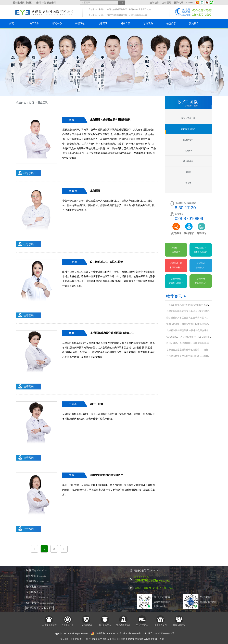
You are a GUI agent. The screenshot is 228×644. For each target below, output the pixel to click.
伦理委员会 (42, 603)
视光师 (188, 183)
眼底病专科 (188, 140)
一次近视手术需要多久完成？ (201, 250)
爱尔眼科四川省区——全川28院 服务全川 (34, 3)
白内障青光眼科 (188, 129)
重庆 (100, 639)
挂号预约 (29, 173)
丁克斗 (73, 404)
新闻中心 (57, 23)
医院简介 (37, 570)
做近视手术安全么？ (176, 250)
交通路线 (35, 592)
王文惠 (73, 262)
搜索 (121, 3)
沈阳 (141, 639)
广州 (91, 639)
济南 (137, 639)
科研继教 (80, 23)
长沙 (77, 639)
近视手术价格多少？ (201, 265)
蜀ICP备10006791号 (132, 633)
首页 (11, 23)
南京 (114, 639)
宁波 (82, 639)
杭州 (109, 639)
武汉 (132, 639)
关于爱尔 (34, 23)
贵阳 (104, 639)
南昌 (123, 639)
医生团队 (43, 103)
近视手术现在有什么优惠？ (176, 281)
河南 (153, 639)
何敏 (72, 475)
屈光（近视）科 (188, 118)
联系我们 (37, 597)
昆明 (119, 639)
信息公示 (171, 23)
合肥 (128, 639)
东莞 (162, 639)
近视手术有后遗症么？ (201, 281)
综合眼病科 (188, 161)
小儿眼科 (188, 151)
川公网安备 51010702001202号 (106, 633)
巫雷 (72, 120)
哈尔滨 (147, 639)
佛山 (157, 639)
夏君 (72, 333)
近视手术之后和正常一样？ (176, 265)
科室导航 (125, 23)
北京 (72, 639)
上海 (86, 639)
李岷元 (73, 191)
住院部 (188, 172)
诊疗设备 (148, 23)
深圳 (95, 639)
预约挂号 (194, 23)
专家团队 (103, 23)
